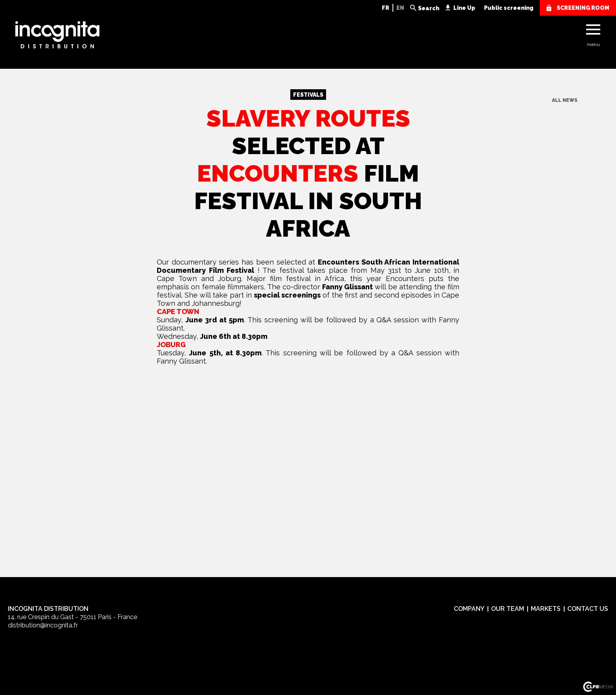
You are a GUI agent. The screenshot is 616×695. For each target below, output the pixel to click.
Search (429, 8)
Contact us (588, 609)
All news (565, 100)
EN (400, 8)
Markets (546, 609)
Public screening (509, 8)
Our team (508, 609)
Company (469, 609)
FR (386, 8)
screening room (583, 8)
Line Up (464, 8)
